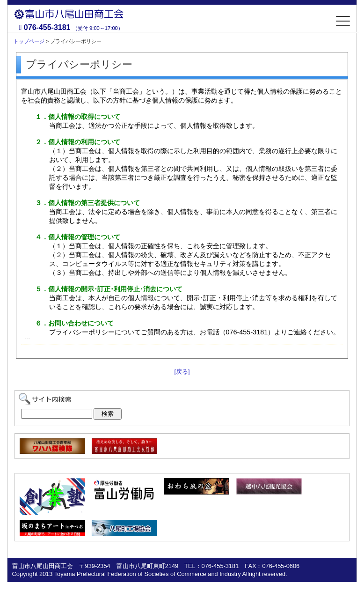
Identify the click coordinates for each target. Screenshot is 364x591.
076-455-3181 (47, 27)
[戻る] (182, 372)
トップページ (29, 41)
